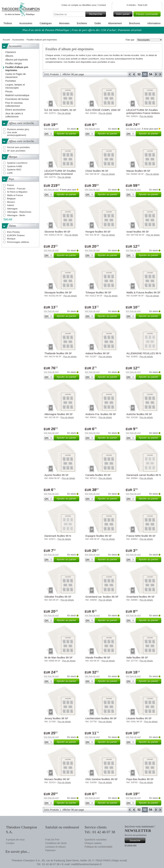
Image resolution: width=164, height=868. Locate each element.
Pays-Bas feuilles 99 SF (140, 779)
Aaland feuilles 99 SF (98, 353)
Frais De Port (52, 840)
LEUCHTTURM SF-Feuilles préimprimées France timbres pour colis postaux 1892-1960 (143, 113)
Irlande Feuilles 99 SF (98, 657)
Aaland (10, 205)
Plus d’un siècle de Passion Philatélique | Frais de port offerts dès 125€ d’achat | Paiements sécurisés (82, 30)
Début (130, 74)
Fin (160, 74)
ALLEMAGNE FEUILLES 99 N (144, 353)
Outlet (97, 23)
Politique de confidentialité (98, 847)
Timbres (8, 23)
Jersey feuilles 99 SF (56, 718)
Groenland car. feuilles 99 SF (102, 597)
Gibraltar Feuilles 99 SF (58, 597)
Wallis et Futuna (15, 195)
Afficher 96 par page (73, 74)
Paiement (50, 850)
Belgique (11, 199)
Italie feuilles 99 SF (137, 657)
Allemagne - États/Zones (19, 212)
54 (151, 74)
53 (145, 74)
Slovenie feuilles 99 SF (57, 232)
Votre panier (124, 14)
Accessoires (26, 23)
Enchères (82, 23)
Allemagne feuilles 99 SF (59, 414)
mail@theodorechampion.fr (86, 864)
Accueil (6, 40)
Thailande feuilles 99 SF (58, 353)
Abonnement (115, 23)
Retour (134, 74)
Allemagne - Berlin (16, 215)
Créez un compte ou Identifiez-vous (79, 5)
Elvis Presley (13, 232)
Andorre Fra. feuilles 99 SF (101, 414)
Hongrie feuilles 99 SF (98, 232)
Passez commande (148, 14)
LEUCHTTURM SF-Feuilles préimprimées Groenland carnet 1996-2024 (60, 174)
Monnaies (64, 23)
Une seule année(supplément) (17, 134)
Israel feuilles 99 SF (138, 232)
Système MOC (14, 170)
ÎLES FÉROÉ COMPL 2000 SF (103, 110)
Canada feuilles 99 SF (98, 475)
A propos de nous (15, 840)
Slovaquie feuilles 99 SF (58, 292)
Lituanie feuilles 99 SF (139, 718)
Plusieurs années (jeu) (18, 129)
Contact (102, 5)
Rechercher (97, 14)
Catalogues (46, 23)
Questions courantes (95, 840)
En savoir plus (131, 845)
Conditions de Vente (56, 843)
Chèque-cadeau (93, 843)
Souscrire (137, 840)
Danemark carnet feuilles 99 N (144, 475)
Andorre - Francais (16, 189)
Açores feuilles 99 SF (57, 475)
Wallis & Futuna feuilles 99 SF (143, 292)
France (10, 185)
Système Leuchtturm (17, 163)
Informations (154, 23)
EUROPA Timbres (16, 235)
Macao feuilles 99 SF (138, 171)
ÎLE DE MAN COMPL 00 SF (60, 110)
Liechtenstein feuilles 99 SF (101, 718)
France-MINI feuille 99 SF (141, 536)
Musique (11, 239)
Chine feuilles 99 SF (97, 171)
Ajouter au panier (67, 134)
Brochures (135, 23)
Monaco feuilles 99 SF (57, 779)
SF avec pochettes (16, 151)
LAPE (10, 173)
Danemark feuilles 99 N (58, 536)
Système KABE (15, 166)
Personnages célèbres (18, 242)
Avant (156, 74)
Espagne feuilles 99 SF (99, 536)
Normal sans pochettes (18, 147)
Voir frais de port (51, 129)
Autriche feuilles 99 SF (139, 414)
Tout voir (8, 219)
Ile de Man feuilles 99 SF (59, 657)
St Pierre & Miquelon (17, 192)
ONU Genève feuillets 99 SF (102, 779)
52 (139, 74)
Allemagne (12, 209)
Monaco (11, 202)
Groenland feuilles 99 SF (141, 597)
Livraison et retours (55, 847)
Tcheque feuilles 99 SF (98, 292)
